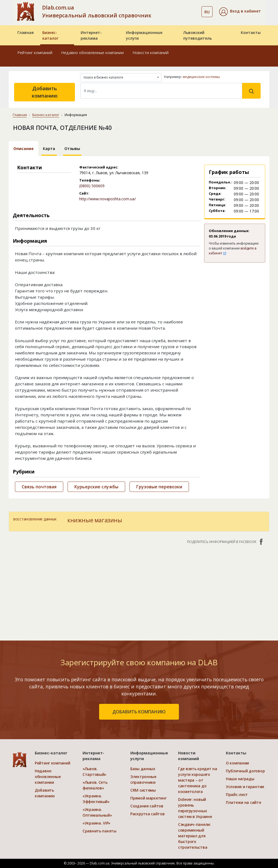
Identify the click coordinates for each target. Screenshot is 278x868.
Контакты (251, 32)
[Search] (161, 91)
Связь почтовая (39, 487)
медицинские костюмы (201, 77)
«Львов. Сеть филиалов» (95, 785)
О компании (237, 763)
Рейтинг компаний (35, 53)
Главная (26, 32)
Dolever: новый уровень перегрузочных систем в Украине (195, 808)
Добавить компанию (45, 92)
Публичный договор (245, 771)
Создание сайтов (147, 806)
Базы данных (143, 769)
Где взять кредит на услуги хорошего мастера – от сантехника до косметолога (198, 780)
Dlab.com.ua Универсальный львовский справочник (97, 11)
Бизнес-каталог (50, 35)
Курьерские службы (96, 487)
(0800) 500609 (92, 186)
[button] (240, 12)
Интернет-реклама (91, 35)
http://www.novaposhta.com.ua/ (108, 199)
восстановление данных (35, 519)
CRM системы (143, 790)
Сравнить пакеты (99, 831)
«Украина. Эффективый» (96, 799)
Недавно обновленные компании (92, 53)
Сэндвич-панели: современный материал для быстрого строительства (195, 836)
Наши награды (240, 779)
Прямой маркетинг (149, 798)
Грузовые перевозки (159, 487)
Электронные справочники (143, 779)
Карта (49, 149)
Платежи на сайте (244, 802)
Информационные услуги (144, 35)
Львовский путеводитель (198, 35)
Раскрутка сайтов (148, 814)
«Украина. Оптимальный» (97, 812)
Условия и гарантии (245, 787)
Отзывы (72, 149)
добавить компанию (139, 712)
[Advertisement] (139, 589)
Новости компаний (151, 53)
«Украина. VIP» (97, 823)
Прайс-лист (237, 794)
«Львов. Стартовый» (94, 772)
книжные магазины (95, 520)
